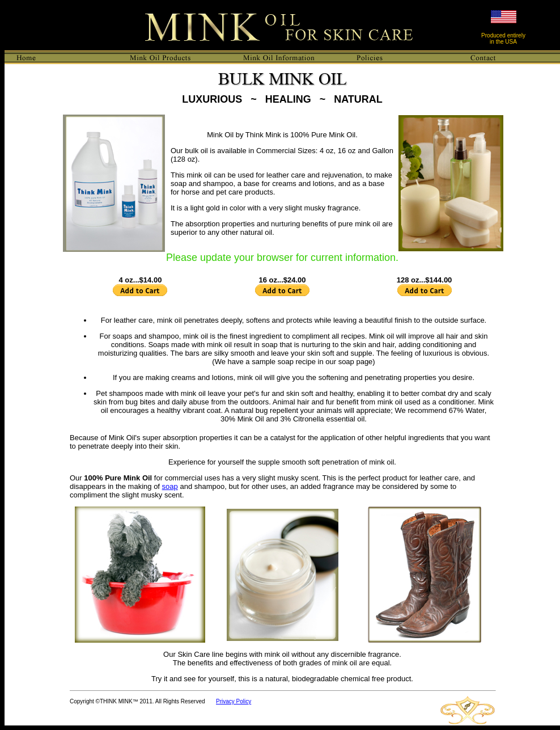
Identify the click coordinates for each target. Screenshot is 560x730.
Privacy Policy (234, 701)
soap (170, 486)
